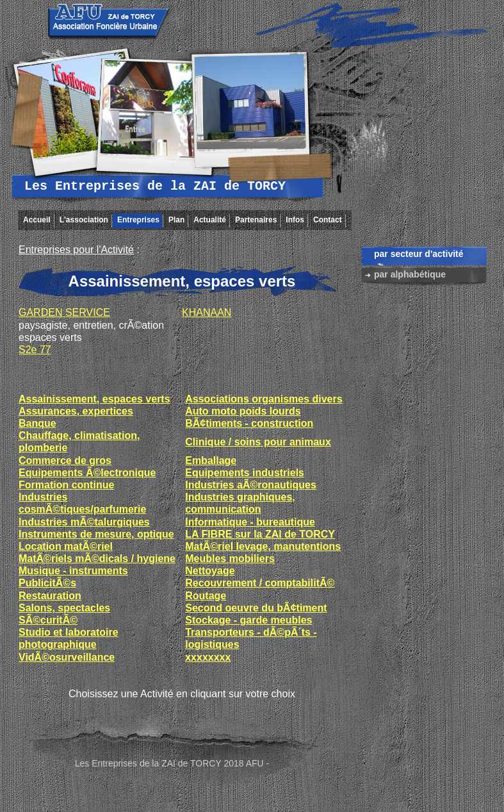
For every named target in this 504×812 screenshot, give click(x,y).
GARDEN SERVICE (64, 312)
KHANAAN (207, 312)
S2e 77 (35, 350)
